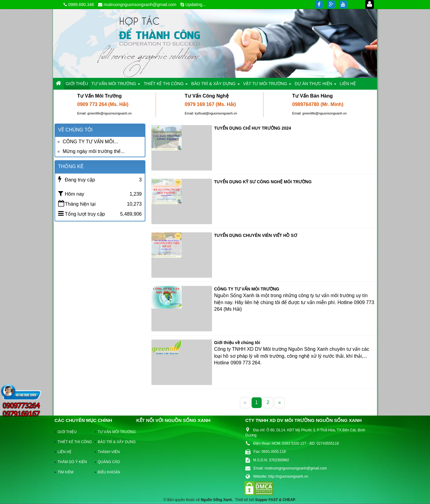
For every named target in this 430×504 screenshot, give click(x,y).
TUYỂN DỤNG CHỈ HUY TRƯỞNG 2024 (253, 128)
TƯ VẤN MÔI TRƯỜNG (114, 432)
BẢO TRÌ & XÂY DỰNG (114, 442)
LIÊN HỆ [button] (348, 84)
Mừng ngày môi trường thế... (94, 151)
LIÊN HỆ (64, 452)
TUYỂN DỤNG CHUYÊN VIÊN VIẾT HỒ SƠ (256, 235)
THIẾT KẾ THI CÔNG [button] (166, 85)
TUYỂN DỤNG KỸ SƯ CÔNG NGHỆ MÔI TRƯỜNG (263, 182)
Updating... (196, 5)
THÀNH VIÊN (109, 452)
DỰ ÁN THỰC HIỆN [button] (316, 85)
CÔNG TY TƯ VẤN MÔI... (90, 142)
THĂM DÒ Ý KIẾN (72, 462)
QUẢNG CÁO (109, 462)
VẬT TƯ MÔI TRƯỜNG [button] (267, 85)
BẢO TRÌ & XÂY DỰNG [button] (215, 85)
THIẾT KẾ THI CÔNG (73, 442)
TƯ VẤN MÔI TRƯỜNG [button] (116, 85)
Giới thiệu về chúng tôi (237, 343)
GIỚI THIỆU (67, 432)
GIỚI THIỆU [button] (77, 84)
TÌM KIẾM (65, 472)
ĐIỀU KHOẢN (109, 472)
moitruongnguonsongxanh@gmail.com (140, 5)
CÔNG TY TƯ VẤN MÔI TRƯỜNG (247, 289)
